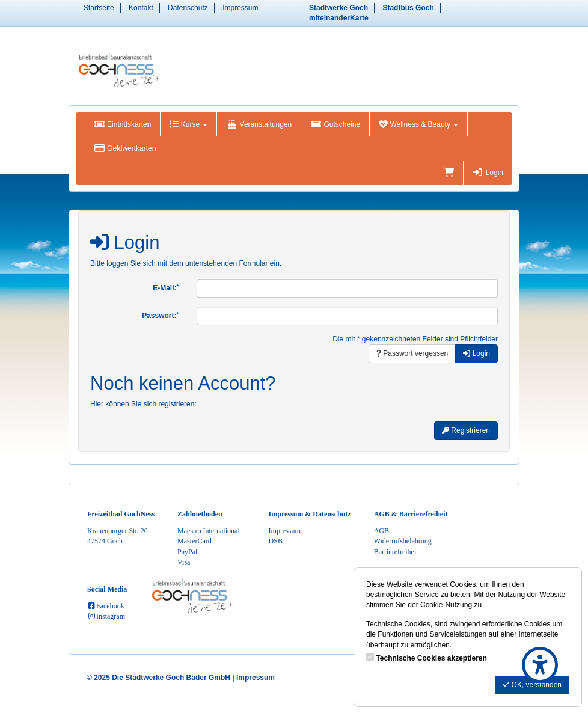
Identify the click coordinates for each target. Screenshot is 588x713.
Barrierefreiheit (396, 552)
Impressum (240, 8)
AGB (381, 531)
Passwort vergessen (412, 353)
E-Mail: (166, 288)
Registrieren (466, 430)
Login (488, 173)
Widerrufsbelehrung (403, 541)
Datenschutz (188, 8)
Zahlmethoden (200, 514)
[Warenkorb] (449, 173)
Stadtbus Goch (408, 8)
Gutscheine (335, 124)
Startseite (99, 8)
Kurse (188, 124)
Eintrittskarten (122, 124)
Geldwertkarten (125, 148)
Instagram (106, 616)
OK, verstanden (532, 685)
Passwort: (160, 316)
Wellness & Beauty (418, 124)
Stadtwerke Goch (338, 8)
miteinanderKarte (339, 18)
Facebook (106, 606)
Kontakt (141, 8)
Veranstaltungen (259, 124)
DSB (276, 541)
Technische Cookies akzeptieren (431, 658)
